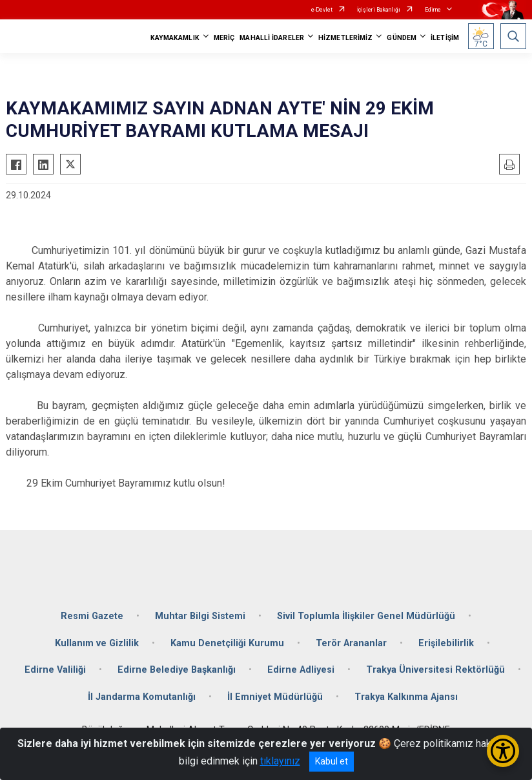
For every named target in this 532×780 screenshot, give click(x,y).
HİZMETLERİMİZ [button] (345, 38)
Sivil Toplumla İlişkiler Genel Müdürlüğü (366, 616)
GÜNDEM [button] (402, 38)
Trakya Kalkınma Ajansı (406, 697)
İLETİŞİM (445, 38)
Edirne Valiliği (55, 670)
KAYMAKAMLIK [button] (175, 38)
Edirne (433, 10)
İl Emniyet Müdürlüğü (275, 697)
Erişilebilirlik (446, 643)
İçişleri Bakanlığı (379, 10)
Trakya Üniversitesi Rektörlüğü (435, 670)
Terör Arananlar (351, 643)
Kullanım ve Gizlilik (97, 643)
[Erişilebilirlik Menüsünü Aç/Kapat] (503, 751)
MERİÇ (224, 38)
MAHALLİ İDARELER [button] (272, 38)
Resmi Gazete (92, 616)
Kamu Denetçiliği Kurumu (227, 643)
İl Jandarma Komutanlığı (142, 697)
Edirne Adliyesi (301, 670)
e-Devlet (322, 10)
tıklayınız (280, 761)
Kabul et (332, 761)
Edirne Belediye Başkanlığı (177, 670)
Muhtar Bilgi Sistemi (200, 616)
